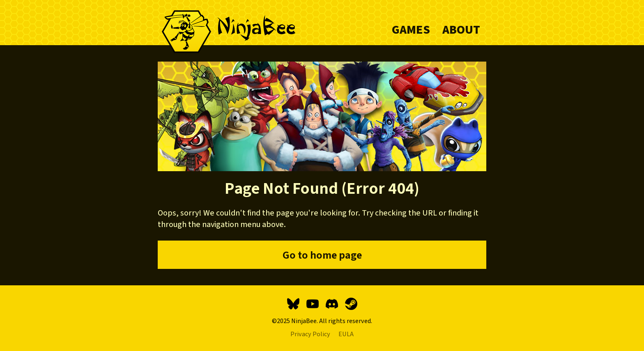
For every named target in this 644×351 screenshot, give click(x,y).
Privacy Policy (310, 334)
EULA (346, 334)
